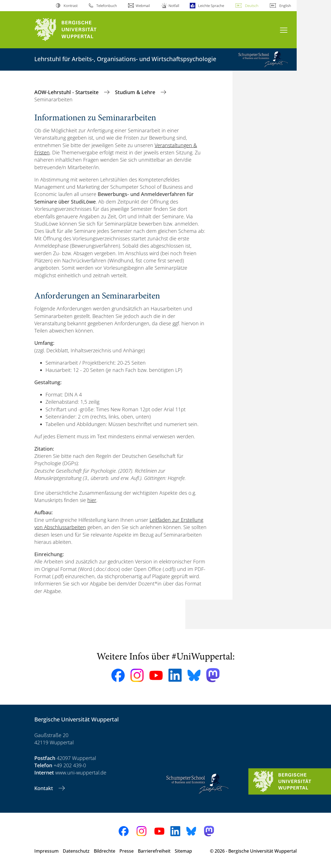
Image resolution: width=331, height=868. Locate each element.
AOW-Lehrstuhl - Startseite (67, 92)
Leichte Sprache (211, 6)
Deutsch (252, 6)
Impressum (46, 851)
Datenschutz (76, 851)
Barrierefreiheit (154, 851)
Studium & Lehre (136, 92)
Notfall (174, 6)
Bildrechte (105, 851)
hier (92, 500)
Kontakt (44, 788)
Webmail (143, 6)
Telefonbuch (107, 6)
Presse (127, 851)
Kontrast (71, 6)
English (285, 6)
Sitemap (183, 851)
